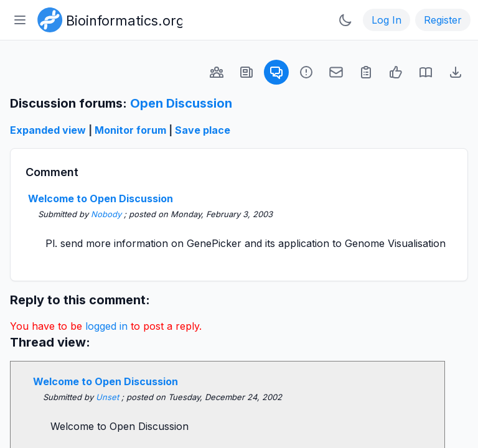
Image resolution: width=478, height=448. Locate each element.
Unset (109, 397)
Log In (387, 20)
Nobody (107, 214)
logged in (106, 326)
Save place (203, 130)
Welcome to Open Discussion (101, 198)
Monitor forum (130, 130)
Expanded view (48, 130)
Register (443, 20)
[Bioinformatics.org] (107, 19)
